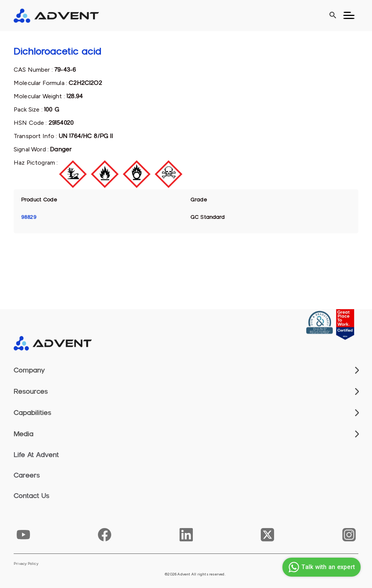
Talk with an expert (321, 567)
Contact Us (32, 496)
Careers (27, 475)
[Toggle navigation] (349, 16)
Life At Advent (36, 455)
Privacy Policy (26, 564)
